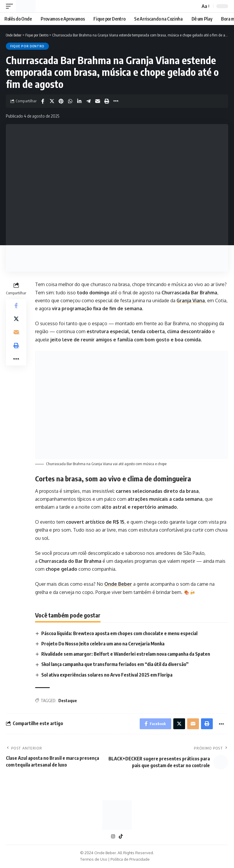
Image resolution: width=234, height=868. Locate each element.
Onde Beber (118, 584)
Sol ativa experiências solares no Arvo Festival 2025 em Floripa (107, 675)
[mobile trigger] (11, 6)
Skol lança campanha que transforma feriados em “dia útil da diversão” (115, 665)
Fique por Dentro (27, 46)
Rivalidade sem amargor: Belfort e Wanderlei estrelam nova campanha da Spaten (126, 654)
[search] (194, 6)
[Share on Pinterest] (61, 101)
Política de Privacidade (130, 860)
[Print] (107, 101)
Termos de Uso (94, 860)
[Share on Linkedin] (79, 101)
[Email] (98, 101)
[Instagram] (113, 838)
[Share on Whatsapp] (70, 101)
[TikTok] (121, 838)
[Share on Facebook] (43, 101)
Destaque (68, 701)
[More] (116, 101)
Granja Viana (191, 301)
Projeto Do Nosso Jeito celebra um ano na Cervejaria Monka (103, 644)
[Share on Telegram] (88, 101)
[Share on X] (52, 101)
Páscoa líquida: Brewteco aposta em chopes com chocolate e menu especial (120, 633)
